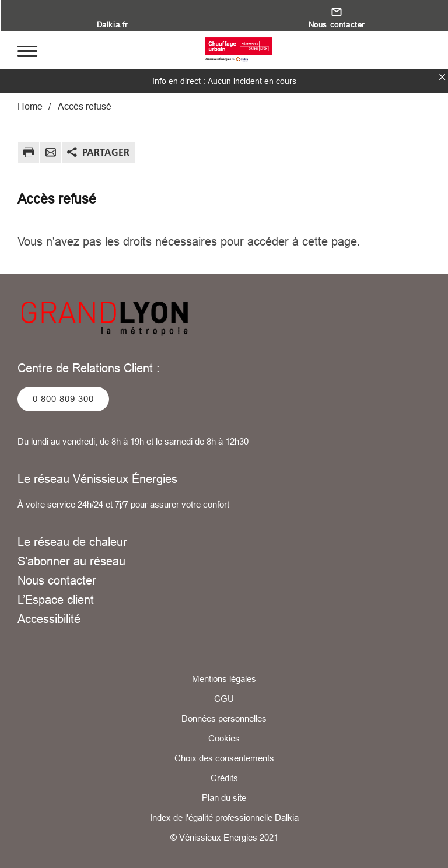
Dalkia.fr (112, 24)
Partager (106, 152)
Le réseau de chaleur (72, 542)
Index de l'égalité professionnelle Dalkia (224, 818)
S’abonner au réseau (71, 561)
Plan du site (224, 798)
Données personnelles (224, 718)
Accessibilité (49, 619)
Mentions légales (224, 679)
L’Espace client (56, 599)
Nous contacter (337, 24)
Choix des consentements (224, 758)
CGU (224, 699)
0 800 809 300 (63, 399)
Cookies (224, 738)
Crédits (224, 778)
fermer (442, 77)
